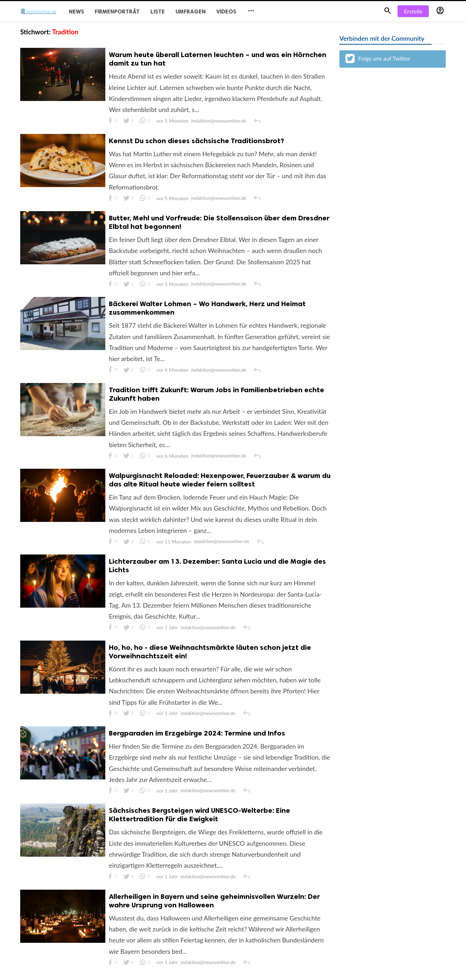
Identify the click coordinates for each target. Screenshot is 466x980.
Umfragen (191, 12)
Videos (226, 12)
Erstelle (413, 11)
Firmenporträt (117, 12)
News (76, 12)
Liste (158, 12)
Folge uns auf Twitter (378, 58)
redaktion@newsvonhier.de (219, 122)
